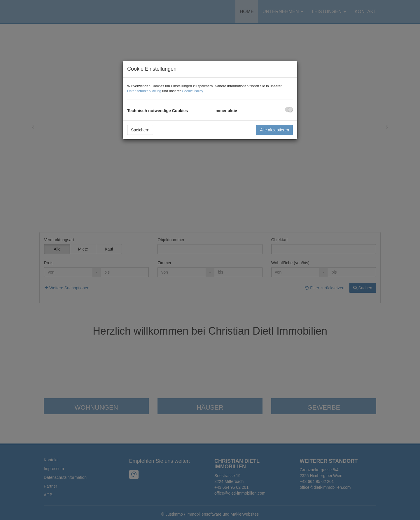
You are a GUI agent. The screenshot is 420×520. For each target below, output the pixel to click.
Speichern (140, 130)
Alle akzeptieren (274, 130)
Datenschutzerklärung (144, 91)
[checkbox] (289, 110)
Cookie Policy (192, 91)
